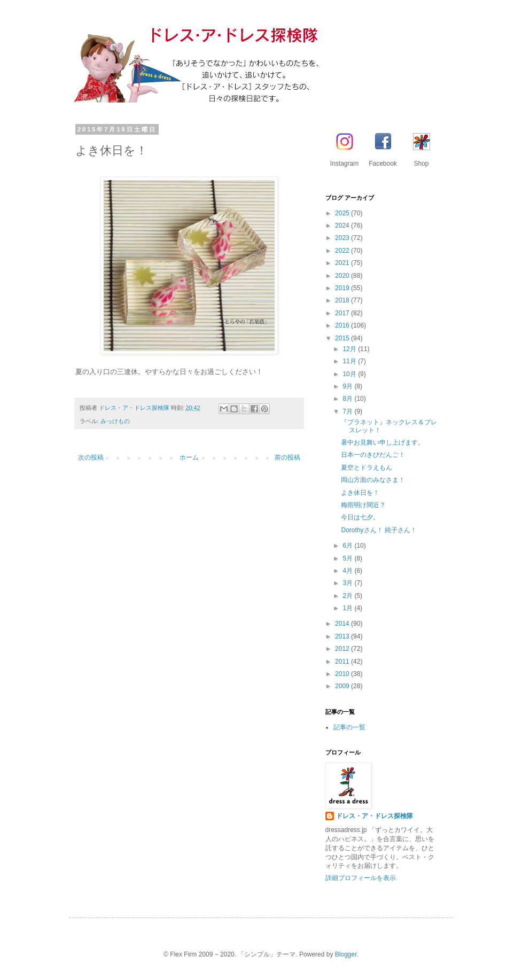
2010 (343, 674)
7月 (348, 411)
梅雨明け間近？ (363, 505)
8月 (348, 399)
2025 (343, 213)
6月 (348, 546)
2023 (343, 238)
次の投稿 (91, 457)
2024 (343, 225)
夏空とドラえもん (367, 468)
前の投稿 (287, 457)
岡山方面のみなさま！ (373, 480)
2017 (343, 313)
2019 (343, 288)
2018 (343, 300)
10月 (350, 374)
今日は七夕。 (360, 517)
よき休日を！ (360, 493)
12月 (350, 349)
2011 (343, 662)
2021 (343, 263)
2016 (343, 325)
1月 (348, 608)
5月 (348, 558)
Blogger (346, 954)
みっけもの (115, 421)
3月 (348, 583)
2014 (343, 624)
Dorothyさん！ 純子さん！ (379, 530)
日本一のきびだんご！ (373, 455)
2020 (343, 276)
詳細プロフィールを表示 (361, 878)
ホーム (189, 457)
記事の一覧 (349, 727)
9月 (348, 386)
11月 (350, 361)
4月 (348, 571)
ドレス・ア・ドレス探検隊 (375, 816)
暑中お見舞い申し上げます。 (383, 442)
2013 (343, 636)
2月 (348, 596)
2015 (343, 338)
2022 (343, 251)
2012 (343, 649)
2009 (343, 686)
